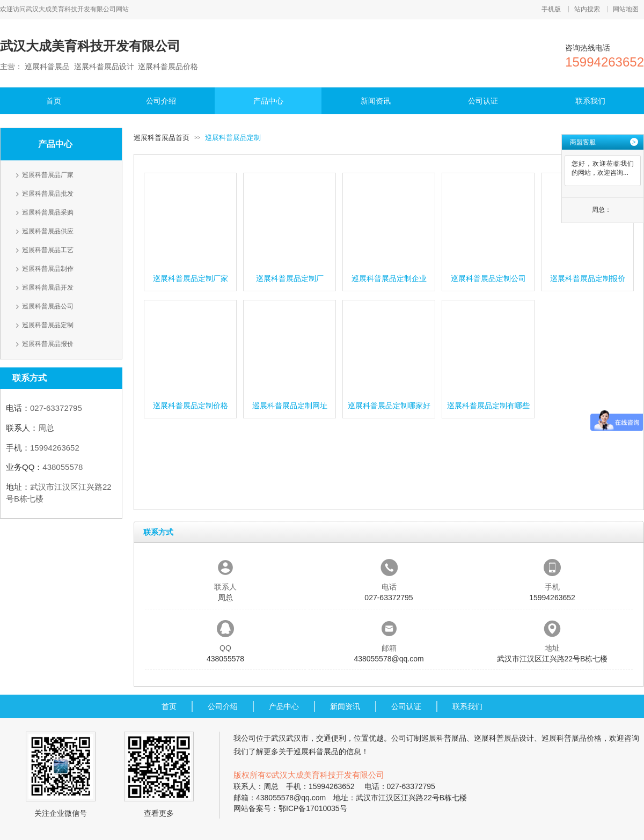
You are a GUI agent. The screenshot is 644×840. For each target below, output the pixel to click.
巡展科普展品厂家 (48, 175)
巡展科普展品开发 (48, 288)
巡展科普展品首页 (162, 138)
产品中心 (268, 101)
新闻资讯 (376, 101)
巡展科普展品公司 (48, 306)
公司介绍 (161, 101)
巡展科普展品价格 (572, 738)
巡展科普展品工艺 (48, 250)
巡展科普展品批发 (48, 194)
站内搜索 (587, 9)
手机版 (551, 9)
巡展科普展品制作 (48, 269)
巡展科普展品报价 (48, 344)
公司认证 (483, 101)
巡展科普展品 (444, 738)
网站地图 (626, 9)
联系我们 (590, 101)
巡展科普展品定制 (48, 325)
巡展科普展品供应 (48, 231)
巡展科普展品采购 (48, 212)
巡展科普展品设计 (504, 738)
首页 (54, 101)
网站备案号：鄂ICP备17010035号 (290, 808)
